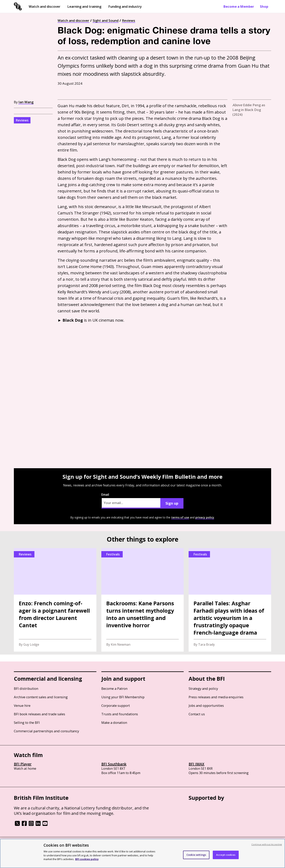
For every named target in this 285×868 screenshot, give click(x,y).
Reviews (129, 20)
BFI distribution (26, 688)
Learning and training (84, 6)
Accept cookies (226, 855)
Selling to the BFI (27, 723)
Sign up (172, 503)
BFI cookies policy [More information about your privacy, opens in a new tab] (87, 859)
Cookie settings (196, 855)
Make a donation (114, 723)
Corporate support (116, 705)
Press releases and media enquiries (216, 697)
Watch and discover (45, 6)
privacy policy (205, 517)
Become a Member (239, 6)
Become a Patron (114, 688)
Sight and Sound (106, 20)
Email (131, 500)
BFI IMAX (196, 764)
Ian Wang (26, 102)
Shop (264, 6)
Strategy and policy (203, 688)
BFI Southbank (114, 764)
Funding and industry (125, 6)
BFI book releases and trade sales (39, 714)
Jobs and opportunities (206, 705)
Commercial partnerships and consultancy (46, 731)
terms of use (180, 517)
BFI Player (23, 764)
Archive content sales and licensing (41, 697)
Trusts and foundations (120, 714)
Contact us (197, 714)
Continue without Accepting (267, 844)
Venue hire (22, 705)
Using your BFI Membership (123, 697)
